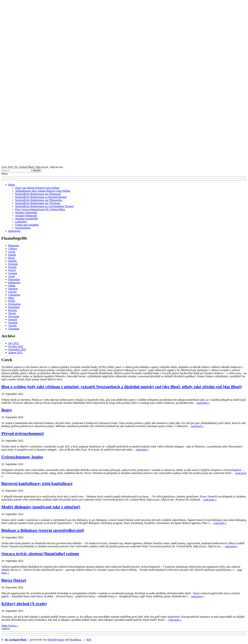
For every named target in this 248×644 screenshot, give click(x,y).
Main (11, 298)
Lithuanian (14, 295)
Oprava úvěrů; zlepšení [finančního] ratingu (40, 554)
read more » (203, 403)
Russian (13, 310)
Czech (12, 252)
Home (12, 185)
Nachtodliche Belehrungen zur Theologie (38, 203)
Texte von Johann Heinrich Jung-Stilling (37, 188)
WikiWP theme (56, 640)
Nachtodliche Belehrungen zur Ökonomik (38, 194)
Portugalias (14, 304)
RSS (89, 640)
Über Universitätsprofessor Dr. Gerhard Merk (40, 209)
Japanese (13, 289)
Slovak (12, 313)
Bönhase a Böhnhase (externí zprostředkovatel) (43, 530)
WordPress (75, 640)
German (13, 273)
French (12, 270)
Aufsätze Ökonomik (26, 212)
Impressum (14, 231)
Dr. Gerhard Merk (16, 640)
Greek (12, 276)
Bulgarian (14, 245)
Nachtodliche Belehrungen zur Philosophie (39, 200)
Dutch (12, 258)
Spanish (13, 319)
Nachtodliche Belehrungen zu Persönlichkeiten (41, 197)
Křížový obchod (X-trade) (24, 604)
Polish (12, 301)
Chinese (13, 249)
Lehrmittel (21, 222)
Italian (12, 286)
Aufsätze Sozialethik (26, 219)
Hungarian (14, 279)
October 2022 (16, 346)
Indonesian (14, 282)
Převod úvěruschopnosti (23, 433)
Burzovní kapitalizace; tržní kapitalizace (37, 483)
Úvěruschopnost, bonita (22, 457)
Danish (12, 255)
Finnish (12, 267)
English (12, 261)
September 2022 (17, 349)
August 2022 (15, 352)
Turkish (12, 326)
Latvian (12, 292)
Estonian (13, 264)
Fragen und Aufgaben (27, 225)
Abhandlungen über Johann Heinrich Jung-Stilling (43, 191)
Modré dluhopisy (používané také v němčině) (41, 507)
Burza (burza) (14, 580)
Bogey (7, 410)
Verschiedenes (23, 228)
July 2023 (14, 343)
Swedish (13, 323)
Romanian (14, 307)
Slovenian (14, 316)
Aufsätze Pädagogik (26, 215)
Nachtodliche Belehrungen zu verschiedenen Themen (44, 206)
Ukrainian (14, 329)
